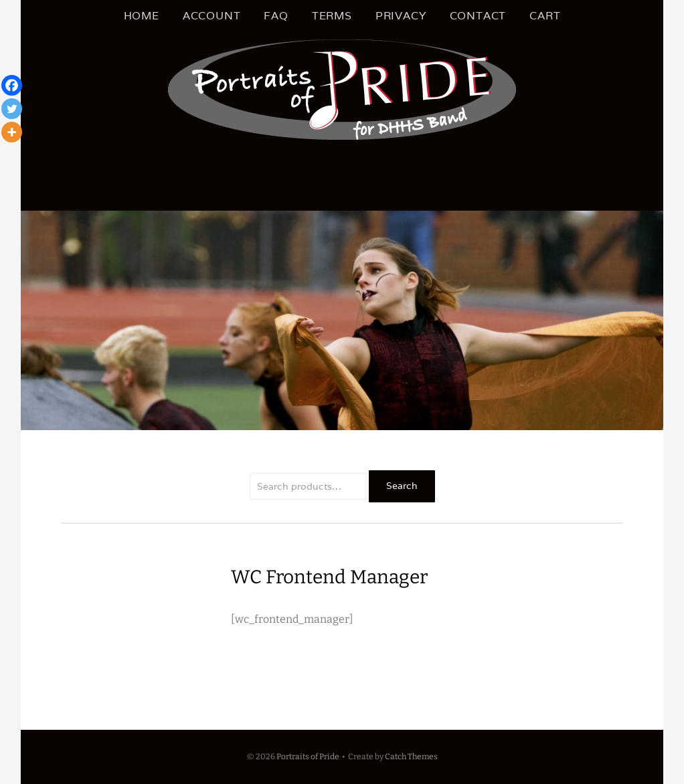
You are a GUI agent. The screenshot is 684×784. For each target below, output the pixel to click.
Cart (545, 16)
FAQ (276, 16)
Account (212, 16)
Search (402, 486)
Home (142, 16)
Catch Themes (411, 757)
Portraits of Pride (308, 757)
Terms (332, 16)
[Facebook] (12, 85)
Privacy (401, 16)
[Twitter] (12, 109)
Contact (478, 16)
